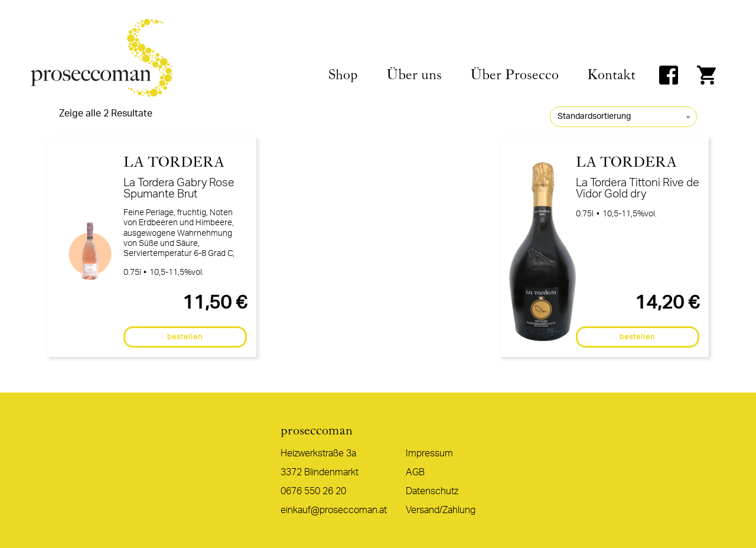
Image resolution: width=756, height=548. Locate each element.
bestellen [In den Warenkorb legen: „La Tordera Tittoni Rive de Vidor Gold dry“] (637, 337)
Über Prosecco (514, 75)
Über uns (414, 75)
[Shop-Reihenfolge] (623, 117)
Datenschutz (432, 491)
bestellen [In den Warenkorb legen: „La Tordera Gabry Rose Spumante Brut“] (185, 337)
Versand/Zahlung (441, 510)
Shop (343, 75)
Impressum (429, 453)
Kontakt (611, 75)
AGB (415, 472)
